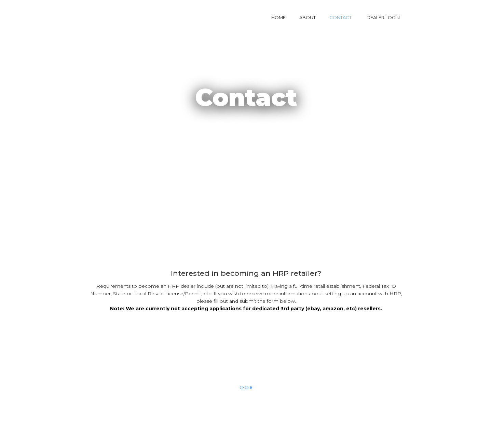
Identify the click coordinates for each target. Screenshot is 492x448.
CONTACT (340, 17)
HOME (278, 17)
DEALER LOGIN (383, 17)
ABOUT (307, 17)
